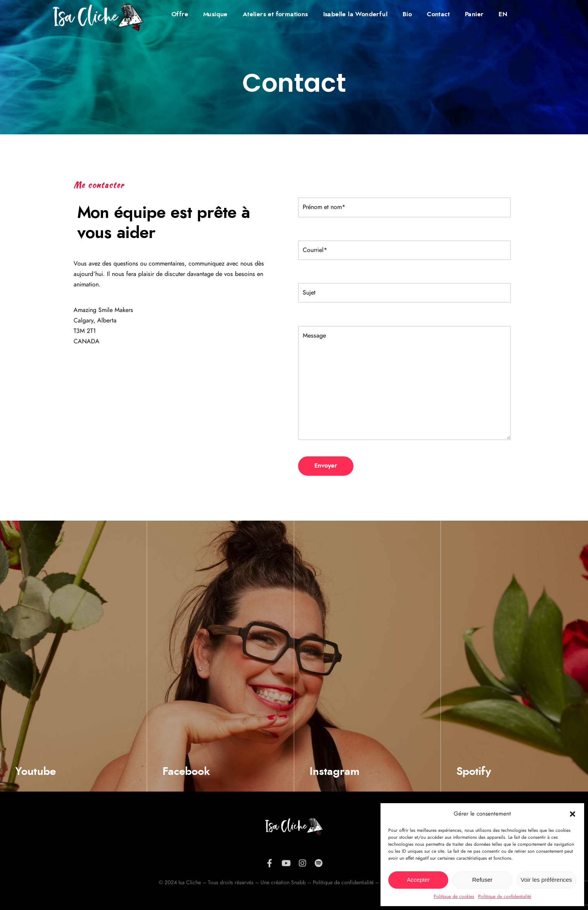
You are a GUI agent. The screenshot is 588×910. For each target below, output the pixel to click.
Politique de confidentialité (505, 896)
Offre (180, 14)
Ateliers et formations (275, 14)
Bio (407, 14)
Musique (215, 14)
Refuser (483, 880)
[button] (573, 814)
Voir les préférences (546, 880)
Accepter (418, 880)
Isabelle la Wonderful (355, 14)
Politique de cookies (454, 896)
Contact (438, 14)
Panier (474, 14)
